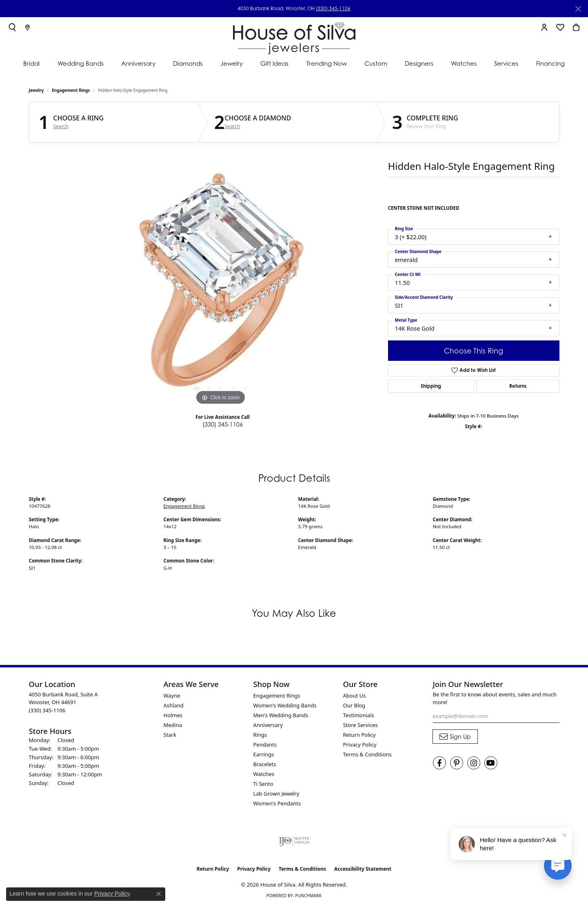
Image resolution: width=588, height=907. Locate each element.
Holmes (173, 715)
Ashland (174, 705)
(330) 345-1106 (333, 8)
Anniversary (138, 63)
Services (506, 63)
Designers (419, 63)
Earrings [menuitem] (264, 754)
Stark (170, 735)
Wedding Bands (81, 63)
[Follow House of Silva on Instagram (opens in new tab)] (474, 763)
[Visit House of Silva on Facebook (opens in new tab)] (439, 763)
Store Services (361, 725)
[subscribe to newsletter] (455, 737)
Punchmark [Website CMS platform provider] (308, 896)
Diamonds (188, 63)
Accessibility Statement (363, 869)
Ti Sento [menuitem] (263, 784)
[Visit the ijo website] (294, 841)
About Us (355, 696)
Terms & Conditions (367, 754)
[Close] (578, 9)
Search (61, 127)
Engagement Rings (71, 90)
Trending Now (327, 63)
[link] (28, 27)
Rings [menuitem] (260, 735)
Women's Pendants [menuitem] (277, 803)
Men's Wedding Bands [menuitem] (281, 715)
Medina (173, 725)
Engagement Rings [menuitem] (277, 696)
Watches (464, 63)
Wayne (172, 696)
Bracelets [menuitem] (265, 764)
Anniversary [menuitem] (268, 725)
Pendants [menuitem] (265, 745)
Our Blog (354, 705)
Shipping (431, 386)
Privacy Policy (360, 745)
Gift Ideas (274, 63)
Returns (518, 386)
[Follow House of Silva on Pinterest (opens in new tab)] (457, 763)
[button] (12, 27)
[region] (221, 285)
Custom (376, 63)
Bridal (31, 63)
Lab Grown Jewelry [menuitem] (276, 794)
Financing (550, 63)
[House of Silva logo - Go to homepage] (294, 37)
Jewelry (232, 63)
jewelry (37, 90)
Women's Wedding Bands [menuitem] (285, 705)
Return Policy (359, 735)
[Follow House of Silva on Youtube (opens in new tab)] (491, 763)
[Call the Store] (47, 710)
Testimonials (359, 715)
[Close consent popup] (159, 894)
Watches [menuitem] (264, 774)
